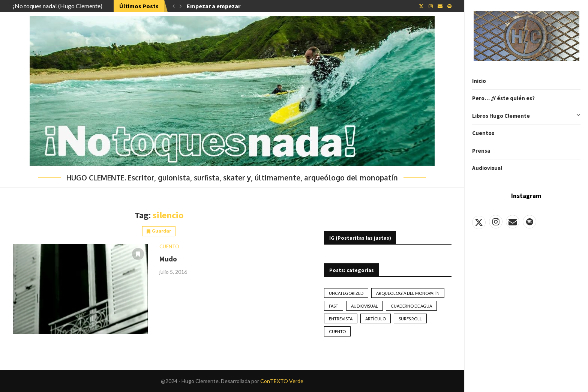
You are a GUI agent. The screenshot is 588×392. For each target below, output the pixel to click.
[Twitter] (479, 222)
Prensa (481, 151)
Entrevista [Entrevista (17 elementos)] (341, 319)
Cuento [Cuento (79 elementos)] (337, 331)
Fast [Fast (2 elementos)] (334, 306)
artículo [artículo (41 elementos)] (376, 319)
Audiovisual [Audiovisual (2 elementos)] (364, 306)
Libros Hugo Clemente (526, 116)
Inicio (479, 81)
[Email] (513, 222)
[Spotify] (529, 222)
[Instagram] (496, 222)
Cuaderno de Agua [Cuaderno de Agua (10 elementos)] (411, 306)
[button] (174, 6)
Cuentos (483, 133)
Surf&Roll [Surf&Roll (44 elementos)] (410, 319)
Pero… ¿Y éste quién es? (503, 98)
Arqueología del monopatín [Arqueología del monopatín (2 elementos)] (408, 293)
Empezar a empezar (214, 6)
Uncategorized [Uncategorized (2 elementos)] (346, 293)
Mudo (168, 259)
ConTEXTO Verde (282, 381)
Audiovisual (487, 168)
